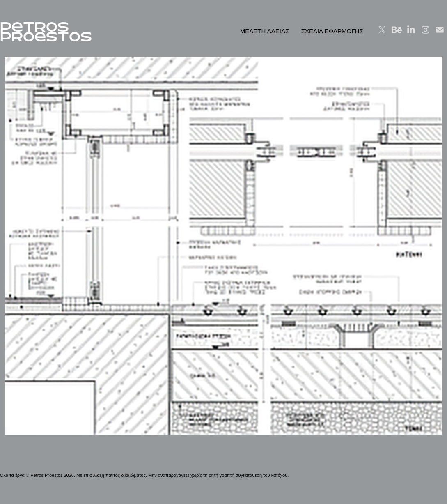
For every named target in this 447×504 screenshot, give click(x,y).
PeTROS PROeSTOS (46, 32)
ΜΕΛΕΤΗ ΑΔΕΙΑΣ (265, 31)
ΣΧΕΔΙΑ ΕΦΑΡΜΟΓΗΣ (332, 31)
